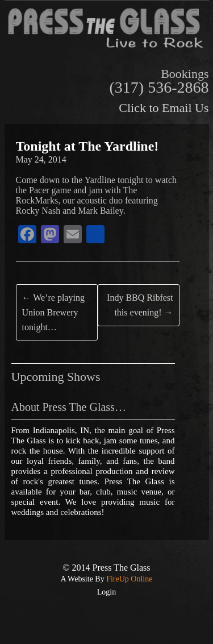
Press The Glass (122, 568)
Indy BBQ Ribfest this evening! (140, 305)
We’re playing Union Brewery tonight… (53, 312)
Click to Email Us (164, 108)
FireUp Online (129, 579)
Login (106, 592)
